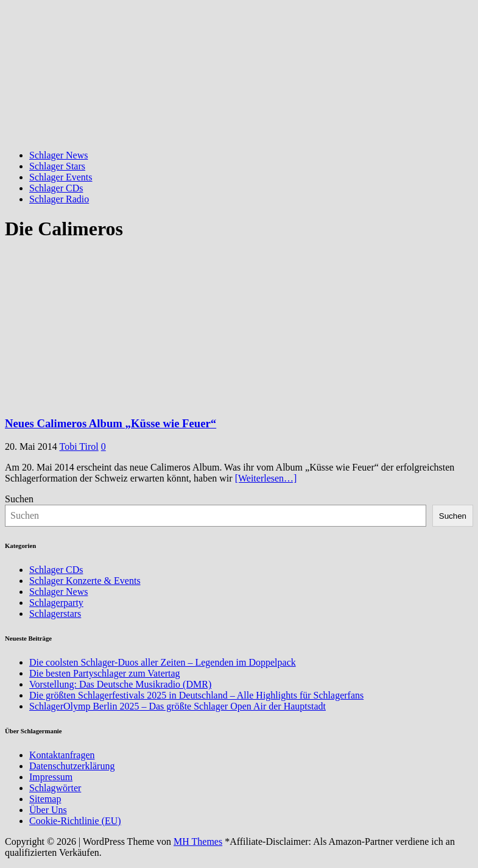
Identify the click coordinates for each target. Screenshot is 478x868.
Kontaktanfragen (62, 755)
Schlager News (58, 155)
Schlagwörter (55, 788)
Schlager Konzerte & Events (85, 581)
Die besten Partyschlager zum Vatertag (105, 673)
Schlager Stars (57, 166)
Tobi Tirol (79, 446)
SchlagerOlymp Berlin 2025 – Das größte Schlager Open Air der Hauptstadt (177, 706)
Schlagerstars (55, 614)
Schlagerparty (56, 603)
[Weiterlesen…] (266, 478)
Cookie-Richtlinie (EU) (75, 821)
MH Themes (198, 841)
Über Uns (48, 810)
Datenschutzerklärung (72, 766)
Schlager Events (61, 177)
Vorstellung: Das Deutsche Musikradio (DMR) (120, 684)
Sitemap (45, 799)
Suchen (19, 499)
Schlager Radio (59, 199)
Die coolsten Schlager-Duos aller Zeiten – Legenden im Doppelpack (163, 662)
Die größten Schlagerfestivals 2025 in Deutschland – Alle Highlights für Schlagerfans (196, 695)
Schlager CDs (56, 188)
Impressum (51, 777)
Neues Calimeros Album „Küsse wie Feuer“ (111, 423)
